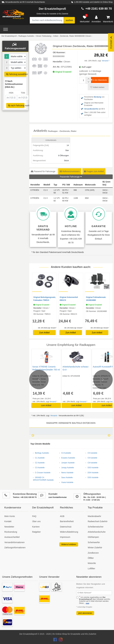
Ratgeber (36, 532)
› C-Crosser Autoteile (42, 473)
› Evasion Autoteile (67, 458)
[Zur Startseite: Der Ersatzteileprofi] (13, 14)
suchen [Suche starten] (69, 20)
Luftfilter (91, 569)
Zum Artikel (44, 333)
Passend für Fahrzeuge (43, 171)
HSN (11, 93)
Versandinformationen (15, 542)
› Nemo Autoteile (66, 473)
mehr (88, 603)
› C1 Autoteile (39, 458)
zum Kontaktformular (58, 497)
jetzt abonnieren (85, 613)
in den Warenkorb (99, 80)
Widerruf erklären (69, 544)
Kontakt (8, 521)
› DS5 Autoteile (92, 477)
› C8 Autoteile (91, 463)
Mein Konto (10, 516)
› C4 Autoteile (65, 453)
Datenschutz (66, 527)
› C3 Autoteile (39, 468)
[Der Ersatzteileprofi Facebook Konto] (55, 640)
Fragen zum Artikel (94, 171)
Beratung (97, 97)
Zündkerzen (93, 553)
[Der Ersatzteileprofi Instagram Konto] (60, 640)
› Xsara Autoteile (66, 482)
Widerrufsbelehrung (69, 532)
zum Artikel (46, 405)
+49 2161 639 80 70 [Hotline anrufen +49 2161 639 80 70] (99, 9)
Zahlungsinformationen (15, 548)
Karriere (36, 527)
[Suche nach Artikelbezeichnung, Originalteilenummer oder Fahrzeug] (47, 20)
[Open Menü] (6, 29)
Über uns (36, 521)
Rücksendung (11, 532)
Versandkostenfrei (91, 109)
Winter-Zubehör (95, 548)
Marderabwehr (94, 516)
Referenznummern (70, 171)
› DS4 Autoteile (92, 473)
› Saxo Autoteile (66, 477)
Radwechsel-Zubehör (98, 521)
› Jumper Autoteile (67, 463)
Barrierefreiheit (67, 521)
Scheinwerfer (94, 542)
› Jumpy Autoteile (67, 468)
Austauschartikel (12, 537)
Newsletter (9, 527)
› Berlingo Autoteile (41, 453)
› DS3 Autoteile (92, 468)
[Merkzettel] (85, 19)
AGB (62, 516)
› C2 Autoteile (39, 463)
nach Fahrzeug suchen (16, 105)
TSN (23, 93)
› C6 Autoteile (91, 458)
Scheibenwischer (96, 527)
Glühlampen (93, 537)
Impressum (65, 537)
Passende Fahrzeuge (71, 177)
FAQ (34, 516)
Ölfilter (91, 558)
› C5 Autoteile (91, 453)
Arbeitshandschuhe (97, 532)
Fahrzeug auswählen (16, 74)
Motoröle (92, 563)
